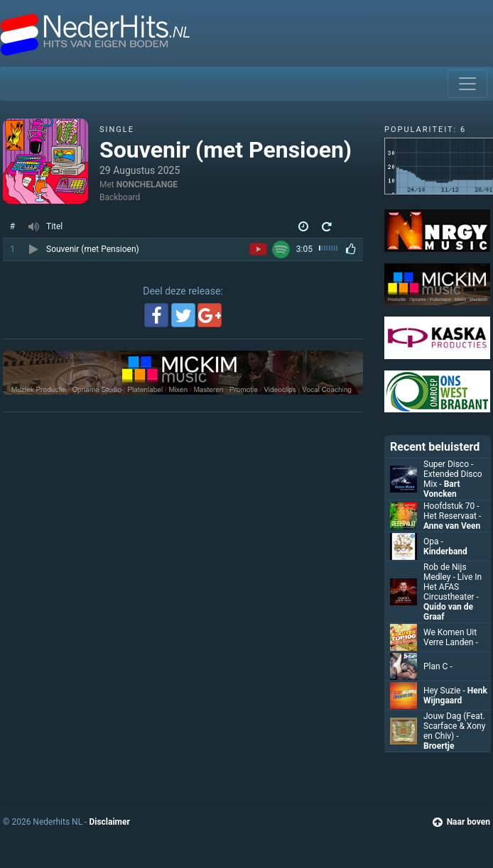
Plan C (438, 666)
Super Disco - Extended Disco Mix (453, 474)
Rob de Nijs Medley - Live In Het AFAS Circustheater (453, 582)
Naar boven (461, 822)
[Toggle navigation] (467, 84)
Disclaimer (109, 822)
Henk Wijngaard (455, 696)
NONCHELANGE (147, 185)
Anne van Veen (452, 526)
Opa (433, 542)
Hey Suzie (445, 691)
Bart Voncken (441, 489)
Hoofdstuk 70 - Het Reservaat (452, 511)
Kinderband (445, 551)
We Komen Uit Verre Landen (451, 637)
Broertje (439, 746)
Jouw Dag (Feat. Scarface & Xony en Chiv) (454, 726)
